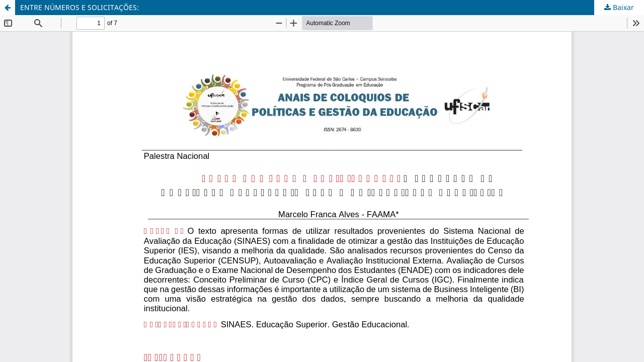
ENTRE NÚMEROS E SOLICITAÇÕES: (79, 7)
